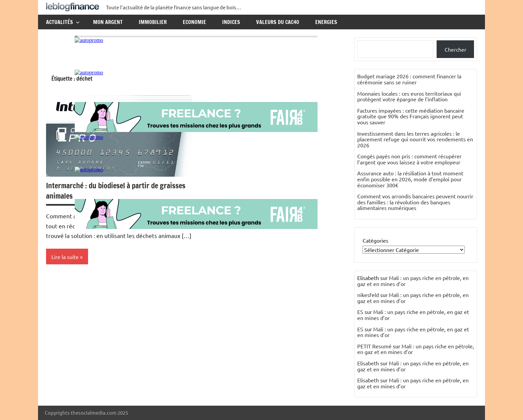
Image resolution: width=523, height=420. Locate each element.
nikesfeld (368, 295)
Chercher (455, 49)
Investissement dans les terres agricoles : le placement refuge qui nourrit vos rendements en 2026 (415, 139)
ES (360, 312)
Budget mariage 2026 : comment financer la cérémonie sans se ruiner (409, 79)
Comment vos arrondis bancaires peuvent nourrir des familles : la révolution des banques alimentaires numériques (415, 202)
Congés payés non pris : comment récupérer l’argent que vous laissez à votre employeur (409, 159)
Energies (326, 22)
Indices (231, 22)
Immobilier (153, 22)
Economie (194, 22)
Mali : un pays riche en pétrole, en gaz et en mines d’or (413, 281)
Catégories (375, 240)
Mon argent (108, 22)
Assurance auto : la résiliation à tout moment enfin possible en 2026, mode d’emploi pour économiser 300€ (410, 179)
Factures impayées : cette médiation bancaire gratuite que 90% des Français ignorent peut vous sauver (411, 116)
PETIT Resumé (374, 346)
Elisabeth (368, 363)
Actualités (63, 22)
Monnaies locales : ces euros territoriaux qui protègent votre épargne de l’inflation (409, 96)
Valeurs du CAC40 (278, 22)
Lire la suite (65, 257)
